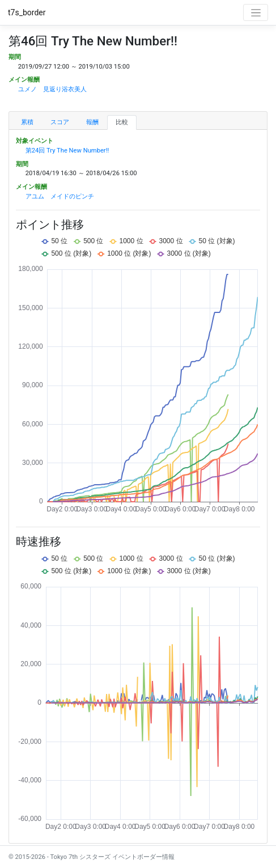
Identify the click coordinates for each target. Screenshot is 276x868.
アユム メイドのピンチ (60, 196)
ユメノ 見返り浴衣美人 (52, 89)
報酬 (92, 122)
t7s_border (27, 12)
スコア (60, 122)
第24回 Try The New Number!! (67, 151)
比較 (122, 122)
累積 (27, 122)
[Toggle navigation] (256, 12)
